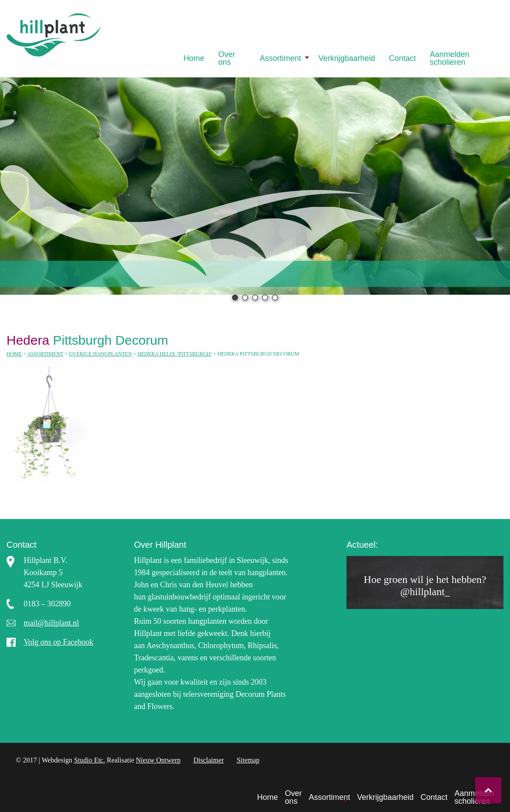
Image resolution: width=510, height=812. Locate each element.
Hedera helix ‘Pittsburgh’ (175, 354)
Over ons (227, 58)
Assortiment (280, 58)
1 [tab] (235, 298)
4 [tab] (265, 298)
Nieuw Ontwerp (158, 760)
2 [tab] (245, 298)
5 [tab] (275, 298)
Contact (403, 58)
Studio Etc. (89, 760)
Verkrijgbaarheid (347, 58)
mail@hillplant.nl (51, 623)
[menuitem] (194, 58)
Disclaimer (209, 760)
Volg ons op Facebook (58, 642)
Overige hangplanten (100, 354)
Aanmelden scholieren (450, 58)
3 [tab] (255, 298)
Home (194, 58)
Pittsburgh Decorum (93, 340)
